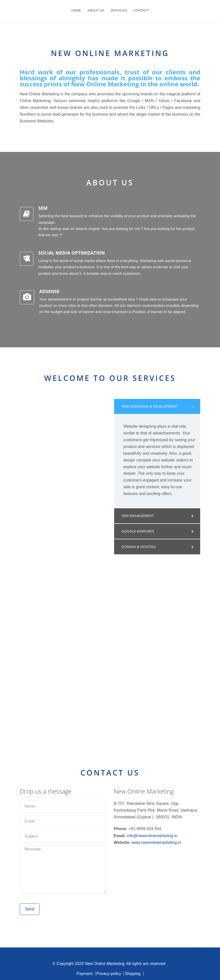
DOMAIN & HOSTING (139, 547)
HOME (76, 10)
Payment (84, 974)
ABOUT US (96, 10)
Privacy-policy (109, 974)
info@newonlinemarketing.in (152, 836)
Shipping (133, 974)
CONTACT (141, 10)
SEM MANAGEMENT (138, 516)
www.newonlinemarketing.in (156, 842)
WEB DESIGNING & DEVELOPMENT (150, 406)
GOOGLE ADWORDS (138, 531)
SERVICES (119, 10)
